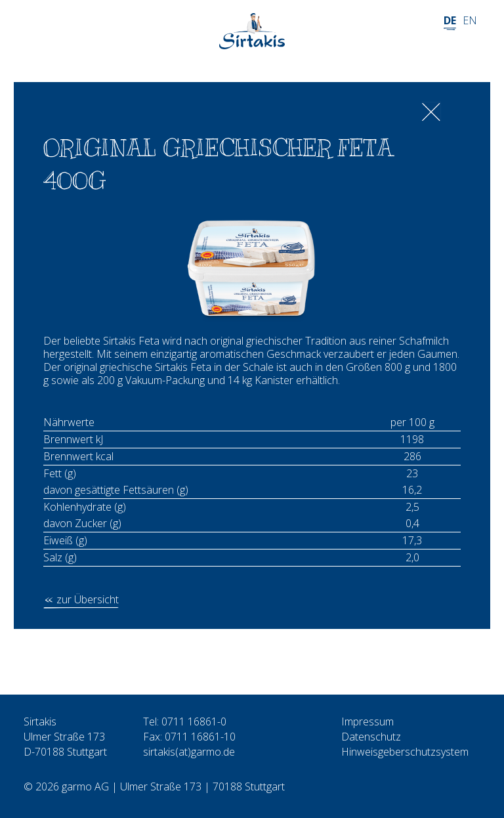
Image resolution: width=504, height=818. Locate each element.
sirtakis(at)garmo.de (189, 752)
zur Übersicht (88, 599)
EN (470, 20)
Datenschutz (371, 737)
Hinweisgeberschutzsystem (405, 752)
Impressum (367, 721)
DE (450, 20)
